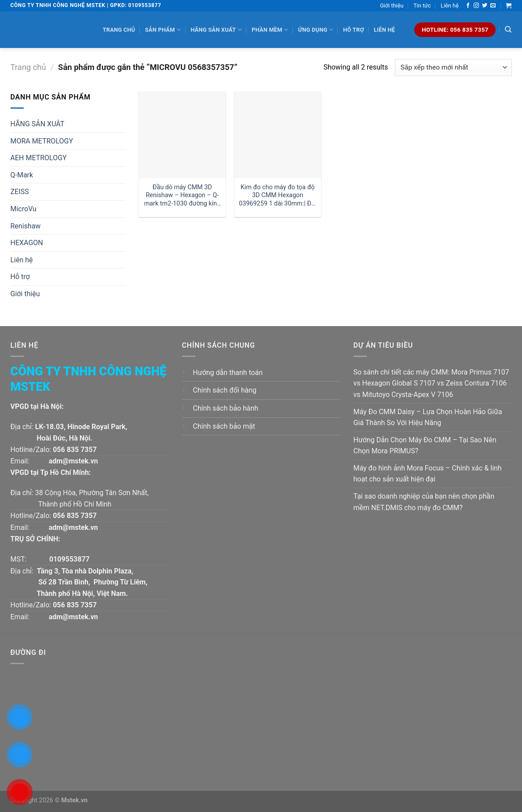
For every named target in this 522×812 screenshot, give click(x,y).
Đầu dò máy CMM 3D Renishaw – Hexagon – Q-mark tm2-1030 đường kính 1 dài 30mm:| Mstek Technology (183, 196)
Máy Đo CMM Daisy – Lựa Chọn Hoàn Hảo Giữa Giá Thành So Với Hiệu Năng (428, 417)
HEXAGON (27, 243)
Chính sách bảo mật (224, 426)
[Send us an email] (493, 6)
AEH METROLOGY (39, 158)
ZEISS (20, 192)
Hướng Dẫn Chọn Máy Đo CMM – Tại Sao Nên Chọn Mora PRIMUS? (425, 446)
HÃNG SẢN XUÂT (38, 124)
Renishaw (26, 226)
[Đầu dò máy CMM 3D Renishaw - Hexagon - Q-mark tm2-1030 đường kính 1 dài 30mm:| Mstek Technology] (182, 135)
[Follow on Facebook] (468, 6)
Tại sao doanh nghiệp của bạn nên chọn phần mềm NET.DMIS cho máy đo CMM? (424, 502)
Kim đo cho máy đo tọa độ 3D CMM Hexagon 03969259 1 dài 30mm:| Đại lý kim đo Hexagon (277, 196)
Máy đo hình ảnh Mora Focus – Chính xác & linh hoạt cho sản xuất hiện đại (428, 474)
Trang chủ (119, 30)
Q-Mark (22, 175)
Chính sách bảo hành (226, 408)
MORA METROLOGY (42, 141)
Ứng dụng (316, 30)
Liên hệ (450, 6)
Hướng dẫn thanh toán (228, 373)
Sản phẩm (163, 30)
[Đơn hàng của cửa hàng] (453, 68)
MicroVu (24, 209)
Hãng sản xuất (216, 30)
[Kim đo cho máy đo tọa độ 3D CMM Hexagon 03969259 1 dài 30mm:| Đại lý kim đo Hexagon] (278, 135)
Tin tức (422, 6)
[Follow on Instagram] (476, 6)
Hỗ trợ (353, 30)
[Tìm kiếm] (508, 29)
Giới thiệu (392, 6)
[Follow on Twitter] (485, 6)
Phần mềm (270, 30)
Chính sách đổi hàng (225, 390)
